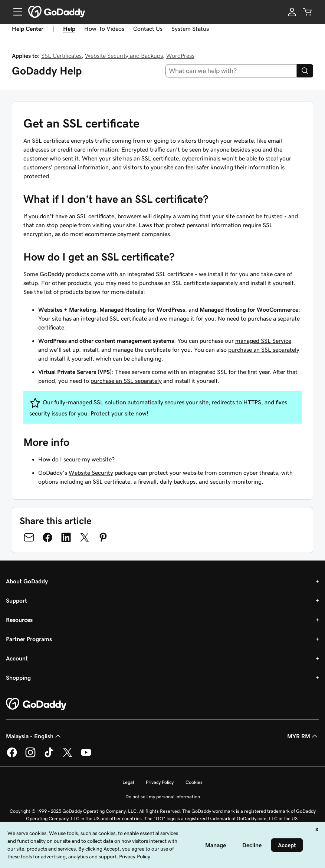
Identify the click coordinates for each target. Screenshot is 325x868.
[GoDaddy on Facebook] (12, 756)
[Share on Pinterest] (103, 537)
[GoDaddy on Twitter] (68, 756)
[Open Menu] (15, 12)
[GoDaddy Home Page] (37, 704)
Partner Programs (29, 639)
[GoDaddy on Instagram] (30, 756)
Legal (128, 782)
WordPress (180, 56)
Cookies (194, 782)
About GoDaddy (27, 581)
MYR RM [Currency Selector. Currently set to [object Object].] (303, 736)
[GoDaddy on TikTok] (49, 756)
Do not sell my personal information (163, 797)
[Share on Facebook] (47, 537)
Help (69, 29)
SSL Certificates (61, 56)
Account (17, 658)
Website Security (91, 473)
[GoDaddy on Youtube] (86, 756)
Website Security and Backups (124, 56)
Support (17, 600)
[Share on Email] (29, 537)
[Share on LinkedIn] (66, 537)
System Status (190, 29)
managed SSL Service (263, 341)
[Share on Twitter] (85, 537)
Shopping (18, 677)
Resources (19, 620)
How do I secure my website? (76, 459)
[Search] (305, 71)
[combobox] (231, 71)
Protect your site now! (119, 413)
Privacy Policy (160, 782)
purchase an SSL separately (264, 349)
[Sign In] (292, 12)
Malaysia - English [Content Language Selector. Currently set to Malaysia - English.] (34, 736)
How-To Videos (104, 29)
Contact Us (148, 29)
